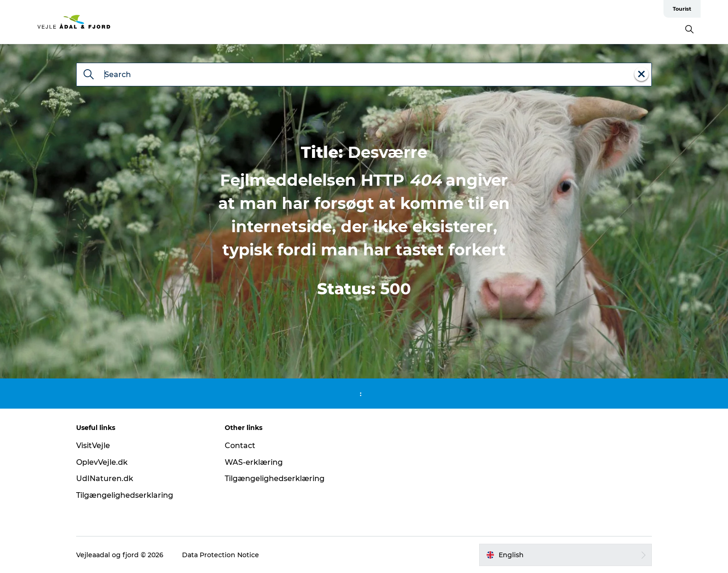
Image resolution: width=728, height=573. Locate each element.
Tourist (682, 9)
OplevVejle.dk (102, 462)
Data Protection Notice (221, 555)
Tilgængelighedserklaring (125, 495)
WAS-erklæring (254, 462)
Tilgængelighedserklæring (275, 479)
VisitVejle (93, 446)
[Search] (89, 75)
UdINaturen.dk (105, 479)
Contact (240, 446)
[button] (565, 555)
